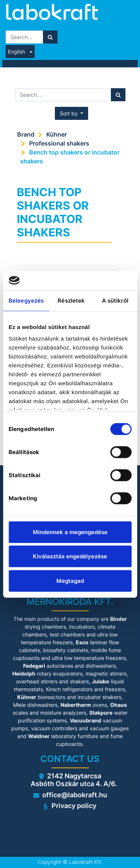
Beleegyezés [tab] (26, 300)
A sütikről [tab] (115, 300)
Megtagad (70, 580)
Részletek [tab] (71, 300)
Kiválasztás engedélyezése (70, 556)
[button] (72, 113)
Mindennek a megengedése (70, 532)
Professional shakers (59, 143)
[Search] (50, 37)
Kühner (57, 134)
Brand (26, 134)
